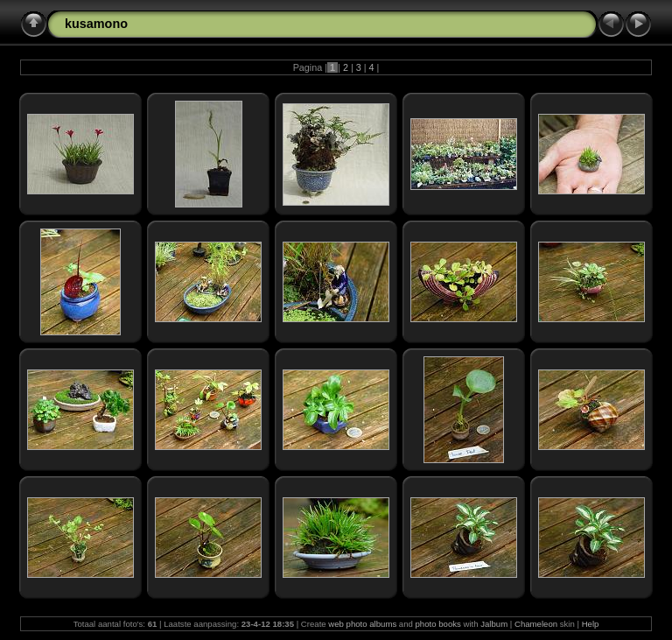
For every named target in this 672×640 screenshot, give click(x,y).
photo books (438, 624)
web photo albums (362, 624)
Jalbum (494, 624)
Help (591, 624)
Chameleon (536, 624)
